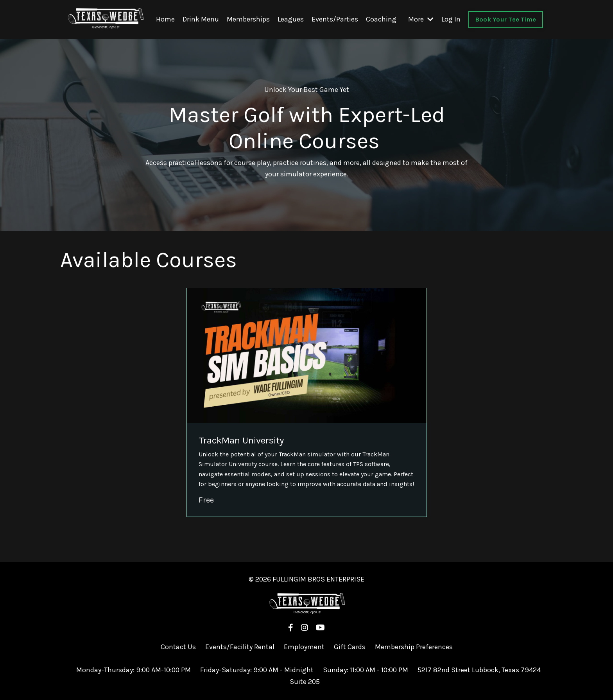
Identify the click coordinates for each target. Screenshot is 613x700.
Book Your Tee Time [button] (506, 19)
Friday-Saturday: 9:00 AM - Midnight (258, 669)
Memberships (248, 19)
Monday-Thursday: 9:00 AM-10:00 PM (134, 669)
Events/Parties (335, 19)
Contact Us (178, 646)
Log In (451, 19)
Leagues (291, 19)
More (421, 19)
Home (165, 19)
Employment (304, 646)
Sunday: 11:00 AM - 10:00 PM (366, 669)
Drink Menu (201, 19)
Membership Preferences (414, 646)
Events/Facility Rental (240, 646)
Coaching (381, 19)
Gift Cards (350, 646)
